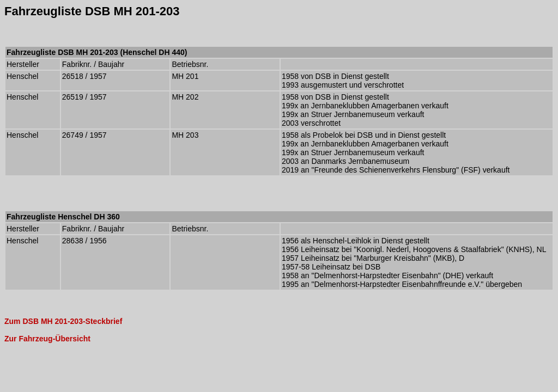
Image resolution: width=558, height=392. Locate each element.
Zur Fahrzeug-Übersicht (47, 339)
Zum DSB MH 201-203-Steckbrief (63, 321)
